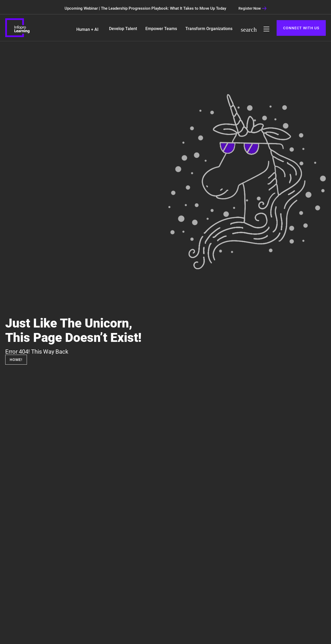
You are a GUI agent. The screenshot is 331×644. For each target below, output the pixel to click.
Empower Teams (161, 29)
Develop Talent (123, 29)
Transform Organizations (209, 29)
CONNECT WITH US (301, 28)
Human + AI (87, 29)
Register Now (253, 8)
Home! (16, 360)
